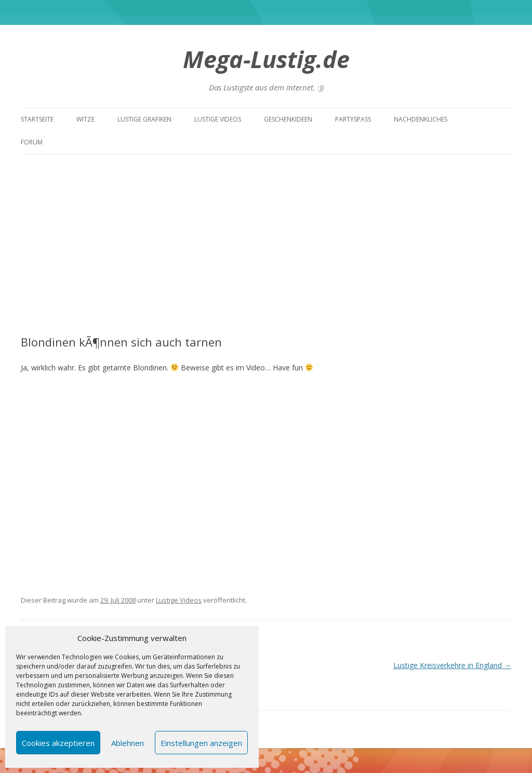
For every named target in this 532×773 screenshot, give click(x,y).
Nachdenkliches (421, 119)
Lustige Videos (218, 119)
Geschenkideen (288, 119)
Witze (85, 119)
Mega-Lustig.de (266, 59)
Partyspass (353, 119)
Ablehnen (128, 743)
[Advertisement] (266, 245)
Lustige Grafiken (144, 119)
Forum (32, 142)
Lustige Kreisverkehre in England (452, 665)
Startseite (37, 119)
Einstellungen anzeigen (201, 743)
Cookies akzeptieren (58, 743)
